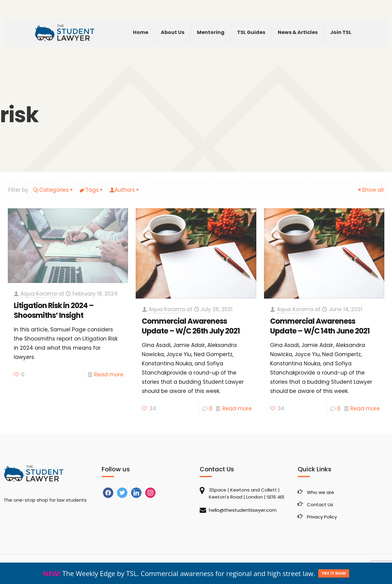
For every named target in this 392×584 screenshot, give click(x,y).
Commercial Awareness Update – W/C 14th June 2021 (320, 326)
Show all (370, 190)
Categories (53, 190)
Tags (92, 190)
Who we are (320, 492)
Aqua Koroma (39, 294)
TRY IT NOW (334, 573)
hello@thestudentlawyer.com (243, 510)
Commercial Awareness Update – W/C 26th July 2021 (191, 326)
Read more (109, 375)
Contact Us (320, 505)
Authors (125, 190)
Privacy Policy (322, 517)
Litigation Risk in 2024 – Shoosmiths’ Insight (54, 310)
